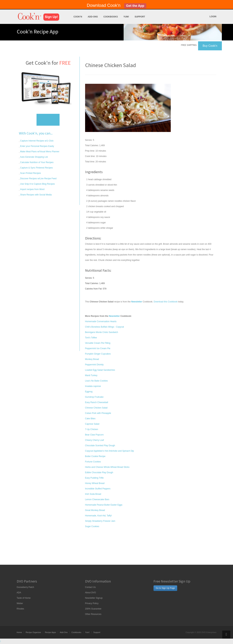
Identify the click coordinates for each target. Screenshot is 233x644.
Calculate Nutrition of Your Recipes (37, 162)
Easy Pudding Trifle (94, 478)
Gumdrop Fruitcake (94, 397)
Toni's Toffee (91, 338)
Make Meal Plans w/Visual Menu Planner (39, 152)
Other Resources (93, 614)
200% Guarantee (93, 609)
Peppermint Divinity (94, 365)
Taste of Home (24, 598)
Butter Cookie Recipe (95, 456)
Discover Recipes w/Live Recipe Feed (38, 179)
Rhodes (20, 609)
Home (19, 632)
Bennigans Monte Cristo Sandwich (102, 332)
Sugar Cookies (92, 526)
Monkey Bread (92, 359)
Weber (20, 603)
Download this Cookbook (166, 302)
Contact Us (90, 587)
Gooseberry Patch (25, 587)
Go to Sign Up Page (165, 588)
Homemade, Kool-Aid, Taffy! (99, 516)
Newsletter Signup (94, 598)
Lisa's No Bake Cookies (96, 381)
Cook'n (78, 17)
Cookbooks (111, 17)
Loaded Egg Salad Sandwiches (100, 370)
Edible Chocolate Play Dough (99, 472)
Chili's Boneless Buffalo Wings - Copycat (105, 327)
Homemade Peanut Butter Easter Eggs (104, 505)
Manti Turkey (91, 375)
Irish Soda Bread (93, 494)
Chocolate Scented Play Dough (100, 446)
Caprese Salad (92, 424)
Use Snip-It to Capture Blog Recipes (37, 184)
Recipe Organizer (33, 632)
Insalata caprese (93, 386)
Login (213, 17)
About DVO (91, 593)
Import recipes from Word (32, 189)
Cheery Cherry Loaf (95, 440)
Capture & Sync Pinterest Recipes (36, 168)
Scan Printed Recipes (30, 173)
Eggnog (89, 392)
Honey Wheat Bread (95, 483)
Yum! (126, 17)
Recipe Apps (50, 632)
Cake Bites (90, 419)
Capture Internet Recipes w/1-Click (37, 141)
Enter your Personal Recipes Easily (37, 146)
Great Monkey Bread (95, 510)
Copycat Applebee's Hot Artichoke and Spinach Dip (110, 451)
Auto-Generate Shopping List (34, 157)
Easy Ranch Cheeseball (97, 402)
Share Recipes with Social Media (36, 195)
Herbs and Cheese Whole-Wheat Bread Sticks (107, 467)
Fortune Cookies (93, 462)
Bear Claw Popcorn (94, 435)
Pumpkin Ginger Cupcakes (98, 354)
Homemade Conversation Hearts (101, 321)
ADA (19, 593)
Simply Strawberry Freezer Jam (100, 521)
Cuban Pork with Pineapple (98, 413)
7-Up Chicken (92, 429)
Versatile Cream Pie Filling (98, 343)
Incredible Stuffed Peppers (98, 489)
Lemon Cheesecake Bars (97, 499)
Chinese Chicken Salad (96, 408)
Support (140, 17)
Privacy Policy (92, 603)
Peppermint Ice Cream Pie (98, 348)
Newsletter (114, 316)
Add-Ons (93, 17)
